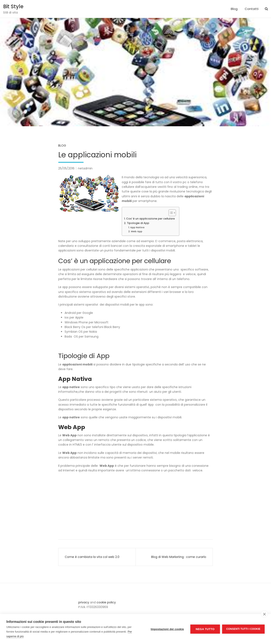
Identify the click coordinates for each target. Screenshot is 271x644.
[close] (264, 614)
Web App (137, 231)
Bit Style (13, 6)
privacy (84, 602)
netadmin (85, 168)
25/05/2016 (66, 168)
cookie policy (106, 602)
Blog (234, 9)
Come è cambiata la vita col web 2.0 (92, 557)
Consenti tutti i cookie (243, 629)
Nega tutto (205, 629)
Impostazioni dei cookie (167, 629)
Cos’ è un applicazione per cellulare (151, 219)
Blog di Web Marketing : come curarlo (179, 557)
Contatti (252, 9)
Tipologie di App (138, 223)
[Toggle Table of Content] (170, 213)
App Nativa (137, 227)
